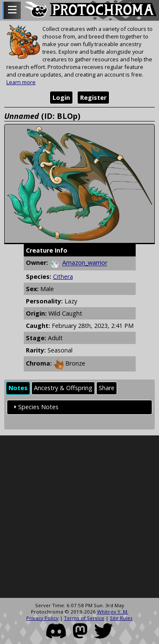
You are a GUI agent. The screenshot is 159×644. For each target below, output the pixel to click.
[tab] (18, 388)
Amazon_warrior (85, 263)
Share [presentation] (107, 388)
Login (61, 98)
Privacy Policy (42, 618)
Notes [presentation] (18, 388)
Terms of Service (84, 618)
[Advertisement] (79, 517)
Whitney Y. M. (113, 612)
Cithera (63, 277)
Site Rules (121, 618)
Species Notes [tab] (35, 407)
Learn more (21, 82)
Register (93, 98)
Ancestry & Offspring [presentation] (63, 388)
